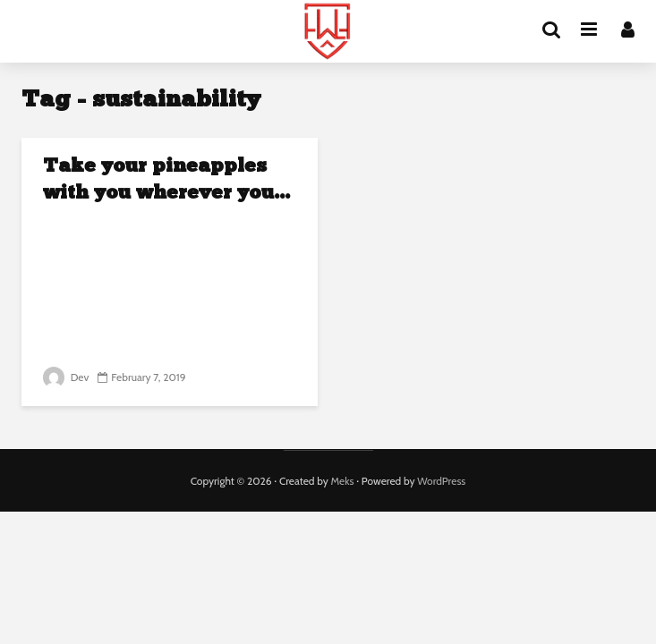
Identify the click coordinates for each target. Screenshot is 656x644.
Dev (66, 377)
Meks (342, 481)
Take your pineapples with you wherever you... (166, 180)
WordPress (441, 481)
